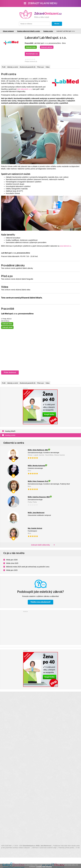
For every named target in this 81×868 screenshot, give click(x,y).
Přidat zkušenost (10, 372)
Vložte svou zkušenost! (40, 602)
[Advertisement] (40, 627)
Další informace (47, 867)
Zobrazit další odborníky (40, 545)
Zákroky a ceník (13, 67)
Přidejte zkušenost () (31, 62)
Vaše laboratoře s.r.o (24, 89)
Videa (48, 67)
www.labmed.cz (65, 246)
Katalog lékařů (10, 431)
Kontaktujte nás (32, 54)
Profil (4, 67)
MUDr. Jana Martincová (44, 846)
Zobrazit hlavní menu (41, 3)
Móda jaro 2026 (12, 560)
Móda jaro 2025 (12, 570)
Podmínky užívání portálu (66, 848)
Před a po (40, 67)
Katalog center (10, 435)
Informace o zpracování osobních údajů (44, 848)
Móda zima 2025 (12, 563)
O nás (78, 848)
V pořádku (39, 867)
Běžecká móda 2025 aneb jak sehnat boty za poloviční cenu (28, 567)
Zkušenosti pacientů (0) (27, 67)
